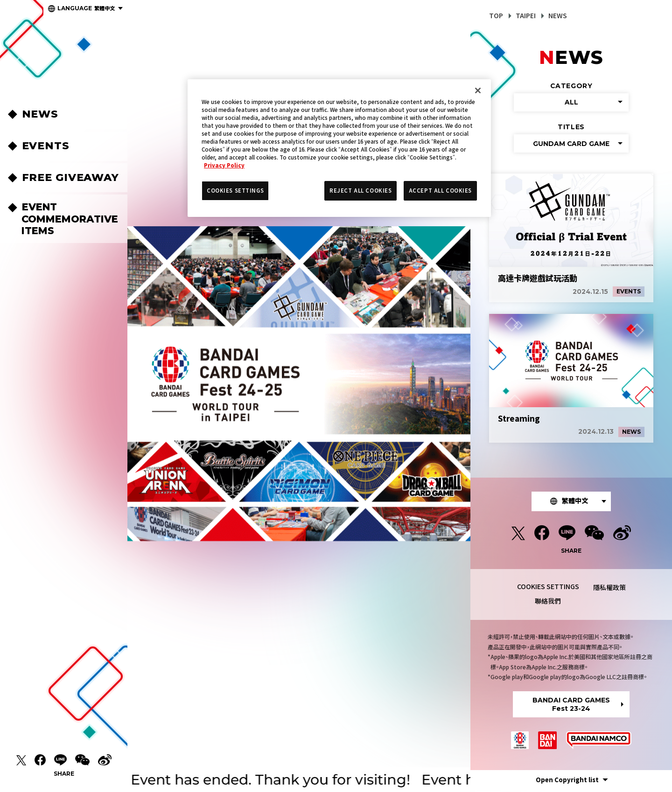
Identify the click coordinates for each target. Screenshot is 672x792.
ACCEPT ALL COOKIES (440, 190)
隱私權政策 (609, 590)
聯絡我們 (548, 603)
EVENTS (46, 146)
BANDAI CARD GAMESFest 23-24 (571, 707)
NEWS (40, 114)
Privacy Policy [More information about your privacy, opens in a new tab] (224, 165)
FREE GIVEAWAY (70, 177)
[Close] (478, 90)
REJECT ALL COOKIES (360, 190)
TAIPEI (526, 15)
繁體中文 (86, 8)
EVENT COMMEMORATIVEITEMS (70, 219)
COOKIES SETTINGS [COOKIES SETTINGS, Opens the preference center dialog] (235, 190)
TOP (496, 15)
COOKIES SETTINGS (548, 589)
